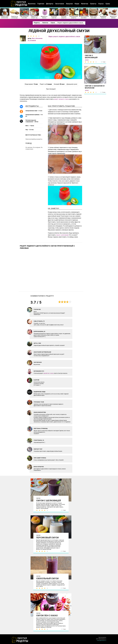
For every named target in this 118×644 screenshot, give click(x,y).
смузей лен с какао (48, 373)
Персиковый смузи (47, 538)
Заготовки (60, 4)
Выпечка (32, 4)
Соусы (101, 4)
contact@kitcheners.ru (102, 641)
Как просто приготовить (20, 640)
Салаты (93, 4)
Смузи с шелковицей (49, 501)
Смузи (38, 498)
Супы (108, 4)
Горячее (41, 4)
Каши (77, 4)
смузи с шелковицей (62, 235)
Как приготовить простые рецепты (19, 4)
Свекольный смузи (47, 578)
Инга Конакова (37, 38)
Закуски (69, 4)
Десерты (50, 4)
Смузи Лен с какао (47, 616)
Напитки (85, 4)
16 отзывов (32, 40)
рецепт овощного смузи (61, 99)
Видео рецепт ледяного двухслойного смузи (64, 36)
